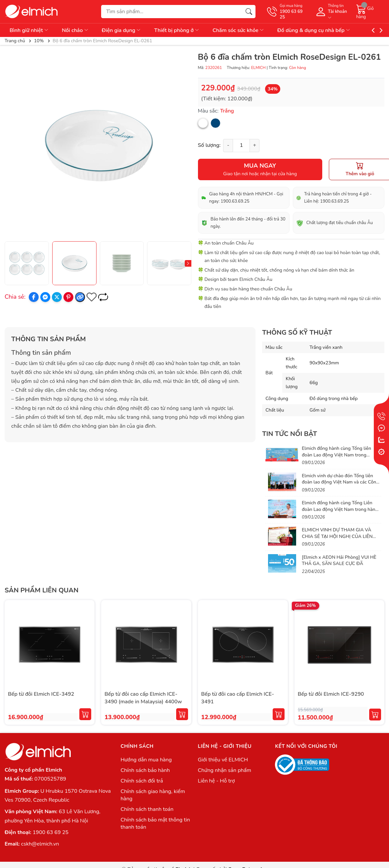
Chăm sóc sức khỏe (238, 30)
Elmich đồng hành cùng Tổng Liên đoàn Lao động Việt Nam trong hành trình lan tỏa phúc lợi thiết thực (340, 509)
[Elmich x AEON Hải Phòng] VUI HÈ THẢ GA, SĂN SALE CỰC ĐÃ (339, 561)
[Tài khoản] (332, 12)
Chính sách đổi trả (142, 781)
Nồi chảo (75, 30)
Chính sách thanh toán (147, 809)
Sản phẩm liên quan (41, 590)
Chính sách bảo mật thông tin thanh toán (155, 823)
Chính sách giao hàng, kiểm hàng (153, 795)
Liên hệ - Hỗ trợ (216, 781)
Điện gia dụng (122, 30)
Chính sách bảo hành (145, 770)
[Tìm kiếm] (249, 12)
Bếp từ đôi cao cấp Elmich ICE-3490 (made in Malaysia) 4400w (143, 698)
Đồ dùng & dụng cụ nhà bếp (314, 30)
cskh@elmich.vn (40, 844)
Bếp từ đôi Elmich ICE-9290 (331, 694)
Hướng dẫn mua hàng (146, 760)
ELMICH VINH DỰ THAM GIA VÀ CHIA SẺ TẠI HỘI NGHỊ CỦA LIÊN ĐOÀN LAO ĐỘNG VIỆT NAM (337, 536)
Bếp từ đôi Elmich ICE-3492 (41, 694)
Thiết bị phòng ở (177, 30)
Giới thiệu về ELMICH (223, 760)
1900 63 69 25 (51, 832)
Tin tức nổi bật (290, 434)
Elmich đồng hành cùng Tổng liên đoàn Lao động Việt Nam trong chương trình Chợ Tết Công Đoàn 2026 (336, 458)
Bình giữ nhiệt (29, 30)
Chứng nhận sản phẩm (224, 770)
